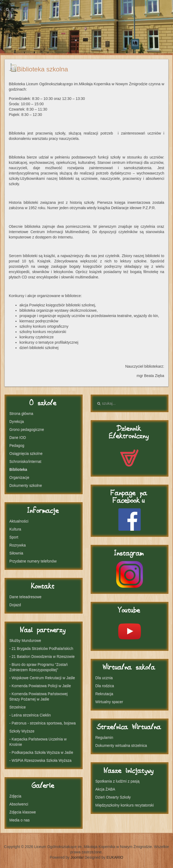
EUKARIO (115, 857)
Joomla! (77, 857)
